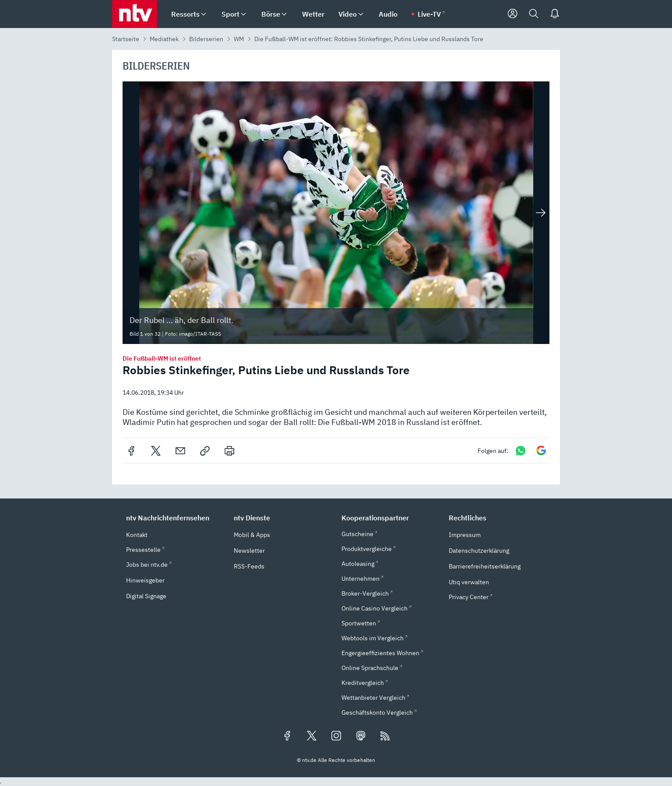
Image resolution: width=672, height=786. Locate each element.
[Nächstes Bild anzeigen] (541, 213)
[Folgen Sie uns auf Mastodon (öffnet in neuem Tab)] (361, 737)
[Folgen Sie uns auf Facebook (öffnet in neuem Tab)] (287, 737)
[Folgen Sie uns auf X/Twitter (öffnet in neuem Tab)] (312, 737)
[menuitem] (204, 14)
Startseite (126, 39)
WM (239, 39)
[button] (175, 518)
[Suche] (534, 14)
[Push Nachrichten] (555, 14)
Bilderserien (206, 39)
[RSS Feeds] (385, 737)
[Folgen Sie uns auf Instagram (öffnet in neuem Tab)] (336, 737)
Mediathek (164, 39)
